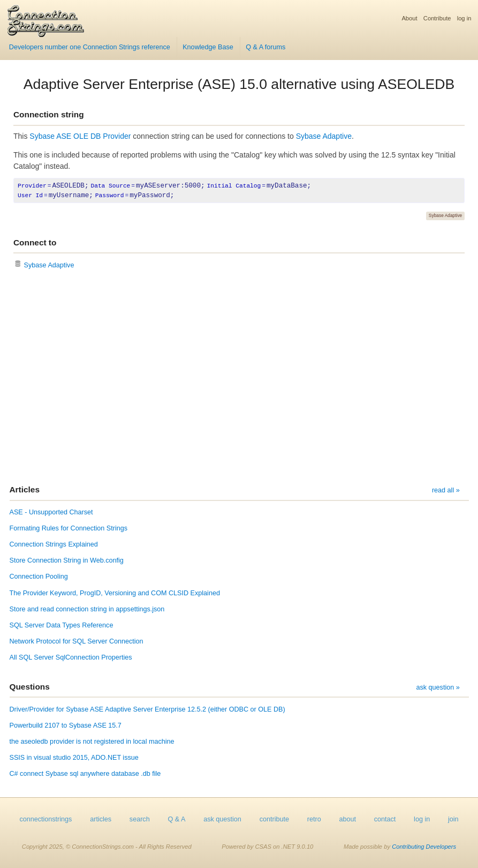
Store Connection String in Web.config (67, 560)
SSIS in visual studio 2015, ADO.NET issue (74, 758)
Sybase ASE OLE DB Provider (80, 136)
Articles (25, 489)
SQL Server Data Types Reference (62, 625)
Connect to (35, 242)
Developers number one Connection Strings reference (90, 47)
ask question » (438, 687)
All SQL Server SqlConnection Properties (71, 657)
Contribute (437, 18)
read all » (446, 490)
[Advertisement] (239, 378)
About (409, 18)
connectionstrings (45, 819)
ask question (222, 819)
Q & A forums (265, 47)
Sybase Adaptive (324, 136)
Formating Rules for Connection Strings (69, 528)
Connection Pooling (39, 577)
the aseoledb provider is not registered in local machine (92, 742)
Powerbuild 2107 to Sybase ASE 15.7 (66, 725)
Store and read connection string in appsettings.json (87, 609)
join (453, 819)
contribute (274, 819)
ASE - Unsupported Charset (51, 512)
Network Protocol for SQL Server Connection (77, 641)
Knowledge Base (208, 47)
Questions (30, 687)
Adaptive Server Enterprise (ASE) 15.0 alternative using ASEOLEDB (239, 84)
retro (314, 819)
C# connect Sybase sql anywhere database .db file (85, 774)
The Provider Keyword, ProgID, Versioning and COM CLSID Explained (115, 593)
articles (101, 819)
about (347, 819)
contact (385, 819)
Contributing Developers (424, 847)
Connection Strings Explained (54, 544)
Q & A (176, 819)
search (140, 819)
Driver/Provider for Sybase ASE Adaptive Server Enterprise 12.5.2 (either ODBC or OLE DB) (147, 709)
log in (464, 18)
